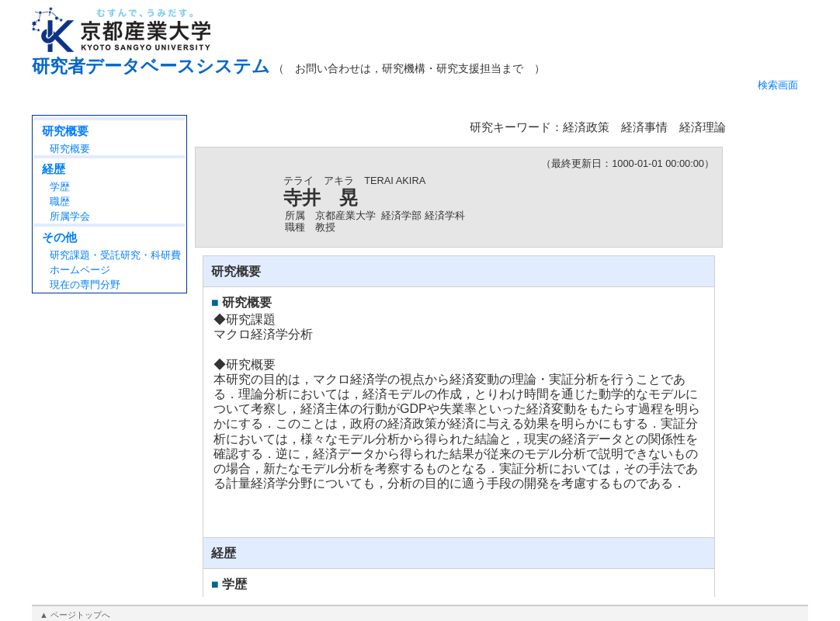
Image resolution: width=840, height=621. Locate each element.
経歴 (54, 169)
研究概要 (65, 131)
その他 (59, 237)
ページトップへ (80, 615)
